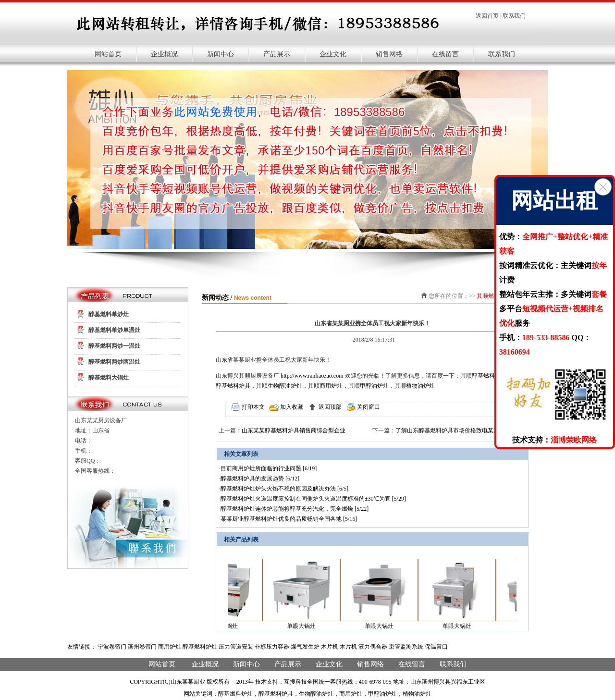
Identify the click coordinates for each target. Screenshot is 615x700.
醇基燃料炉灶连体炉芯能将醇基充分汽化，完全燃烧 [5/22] (295, 509)
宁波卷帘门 (112, 647)
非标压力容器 (272, 647)
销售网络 (389, 54)
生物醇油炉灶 (285, 386)
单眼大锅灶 (305, 626)
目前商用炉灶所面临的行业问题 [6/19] (269, 468)
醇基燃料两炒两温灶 (114, 362)
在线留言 (445, 54)
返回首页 (487, 16)
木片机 (330, 647)
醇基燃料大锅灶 (109, 378)
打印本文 (252, 407)
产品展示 (277, 54)
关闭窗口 (368, 407)
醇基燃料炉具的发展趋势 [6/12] (260, 479)
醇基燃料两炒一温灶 (114, 346)
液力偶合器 (373, 647)
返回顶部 (329, 407)
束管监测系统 (406, 647)
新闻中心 (221, 54)
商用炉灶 (331, 386)
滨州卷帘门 (142, 647)
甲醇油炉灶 (374, 386)
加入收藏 (291, 407)
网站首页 (108, 54)
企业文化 (333, 54)
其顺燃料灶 (491, 296)
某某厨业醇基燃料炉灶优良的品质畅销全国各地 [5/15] (289, 519)
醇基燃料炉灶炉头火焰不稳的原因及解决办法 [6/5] (284, 489)
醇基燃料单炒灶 (109, 314)
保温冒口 (436, 647)
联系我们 (514, 16)
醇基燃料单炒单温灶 (114, 330)
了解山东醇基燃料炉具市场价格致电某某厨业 (453, 430)
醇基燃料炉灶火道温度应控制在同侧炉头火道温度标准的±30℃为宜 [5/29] (313, 499)
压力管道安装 (236, 647)
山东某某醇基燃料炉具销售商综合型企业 (294, 430)
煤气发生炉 (305, 647)
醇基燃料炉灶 (489, 376)
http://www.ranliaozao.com (312, 376)
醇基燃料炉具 (233, 386)
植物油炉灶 (420, 386)
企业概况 (164, 54)
